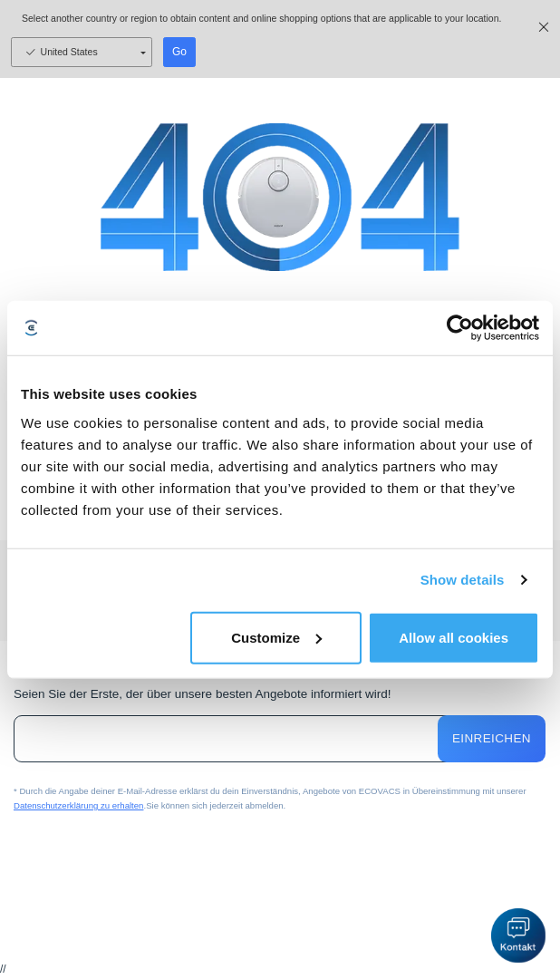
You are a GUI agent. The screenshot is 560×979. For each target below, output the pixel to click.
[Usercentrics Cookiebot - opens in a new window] (460, 328)
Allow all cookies (454, 637)
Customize (276, 637)
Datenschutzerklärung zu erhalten (78, 805)
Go (179, 52)
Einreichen (492, 739)
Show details (463, 580)
